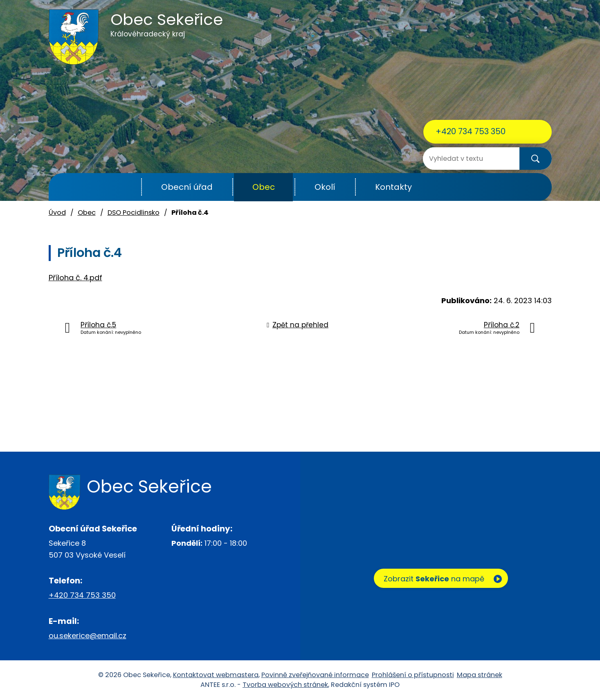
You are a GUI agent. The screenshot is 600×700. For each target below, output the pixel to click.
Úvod (121, 187)
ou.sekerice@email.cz (88, 636)
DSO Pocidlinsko (134, 213)
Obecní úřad (187, 187)
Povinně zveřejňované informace (315, 675)
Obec (264, 187)
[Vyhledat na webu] (456, 159)
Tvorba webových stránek (285, 685)
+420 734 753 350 (471, 131)
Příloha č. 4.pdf (75, 278)
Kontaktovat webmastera (216, 675)
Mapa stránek (480, 675)
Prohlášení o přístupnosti (413, 675)
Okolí (325, 187)
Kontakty (393, 187)
